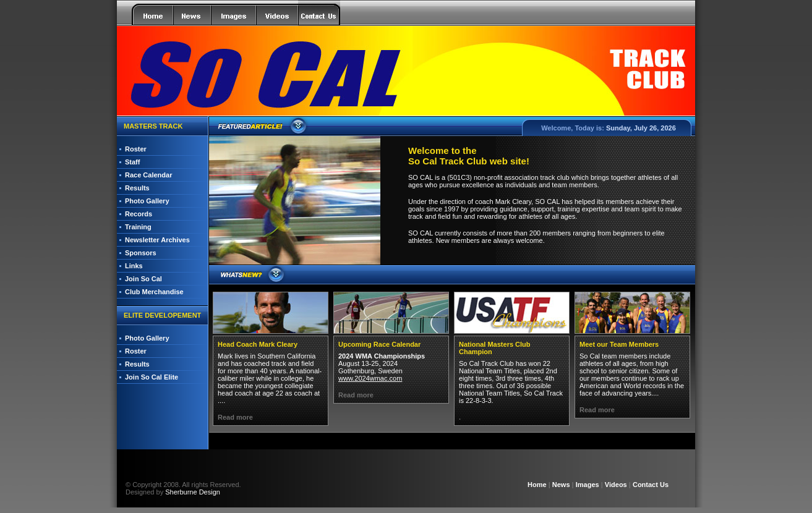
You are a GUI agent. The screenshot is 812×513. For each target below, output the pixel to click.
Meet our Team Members (619, 344)
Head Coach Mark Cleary (258, 344)
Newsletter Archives (157, 240)
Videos (616, 485)
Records (139, 214)
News (561, 485)
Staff (132, 162)
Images (588, 485)
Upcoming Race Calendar (379, 344)
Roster (136, 149)
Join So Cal (143, 279)
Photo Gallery (147, 201)
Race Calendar (148, 175)
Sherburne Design (193, 492)
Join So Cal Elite (152, 377)
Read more (235, 417)
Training (138, 227)
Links (134, 266)
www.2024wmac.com (370, 378)
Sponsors (141, 253)
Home (537, 485)
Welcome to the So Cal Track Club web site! (469, 156)
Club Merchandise (154, 292)
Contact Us (651, 485)
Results (137, 188)
